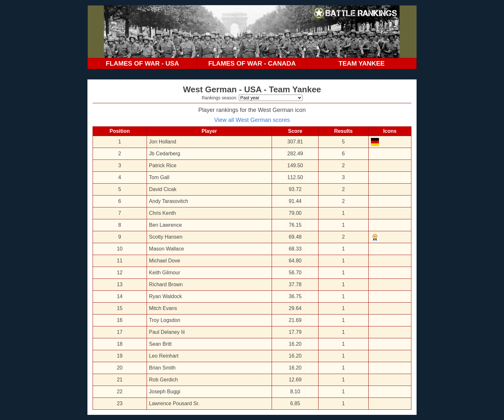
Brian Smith (162, 368)
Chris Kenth (163, 213)
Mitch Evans (163, 308)
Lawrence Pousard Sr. (174, 403)
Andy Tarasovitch (169, 201)
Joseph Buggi (165, 392)
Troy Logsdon (165, 320)
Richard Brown (166, 284)
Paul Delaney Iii (167, 332)
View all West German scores (252, 120)
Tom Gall (159, 177)
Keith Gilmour (165, 273)
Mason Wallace (167, 249)
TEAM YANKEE (361, 63)
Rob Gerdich (164, 380)
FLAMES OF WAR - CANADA (252, 63)
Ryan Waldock (166, 296)
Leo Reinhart (164, 356)
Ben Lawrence (166, 225)
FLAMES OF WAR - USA (142, 63)
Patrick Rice (163, 165)
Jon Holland (163, 142)
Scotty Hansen (166, 237)
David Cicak (163, 189)
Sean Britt (160, 344)
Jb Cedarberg (165, 154)
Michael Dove (165, 261)
